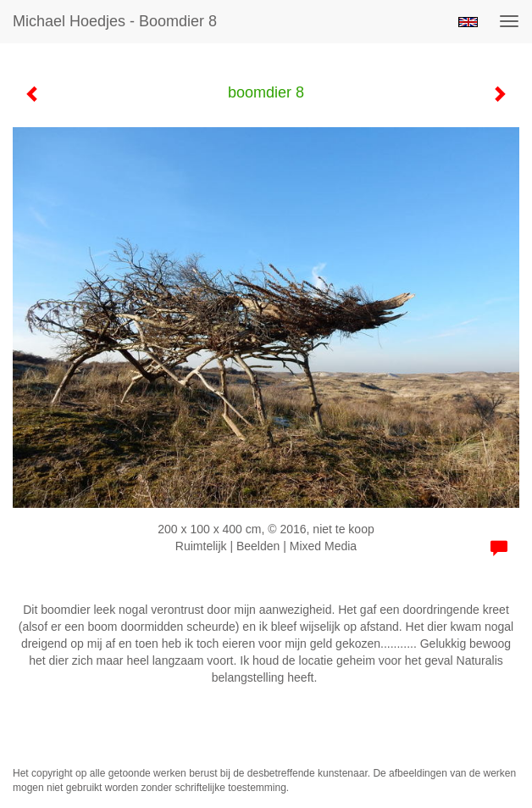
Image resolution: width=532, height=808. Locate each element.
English (468, 22)
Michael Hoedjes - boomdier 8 (115, 21)
